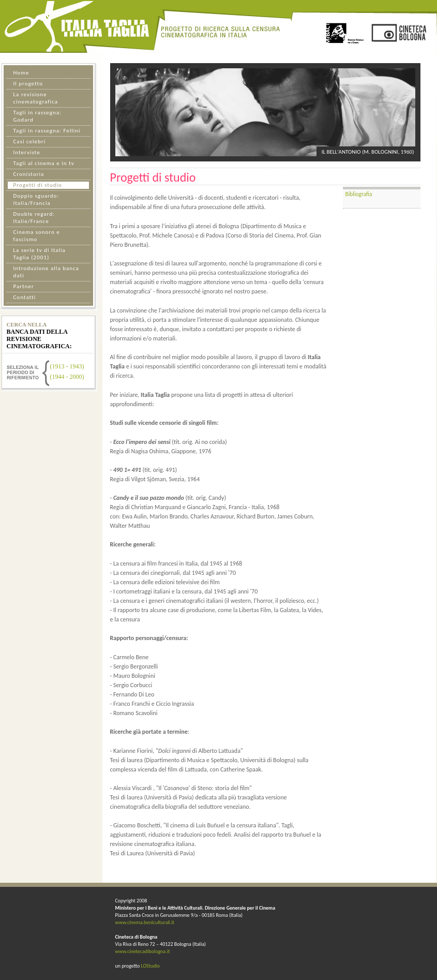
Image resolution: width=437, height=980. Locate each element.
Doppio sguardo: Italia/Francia (36, 199)
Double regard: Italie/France (34, 218)
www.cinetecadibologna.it (143, 951)
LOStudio (150, 966)
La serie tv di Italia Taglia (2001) (40, 254)
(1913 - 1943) (67, 366)
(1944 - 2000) (67, 377)
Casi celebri (30, 142)
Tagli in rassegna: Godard (37, 116)
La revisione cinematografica (36, 98)
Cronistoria (29, 174)
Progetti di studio (38, 185)
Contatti (25, 297)
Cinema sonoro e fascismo (37, 236)
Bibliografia (359, 194)
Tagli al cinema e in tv (44, 163)
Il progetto (28, 84)
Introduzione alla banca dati (46, 272)
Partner (24, 286)
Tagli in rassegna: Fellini (47, 131)
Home (21, 73)
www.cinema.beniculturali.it (145, 922)
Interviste (27, 152)
